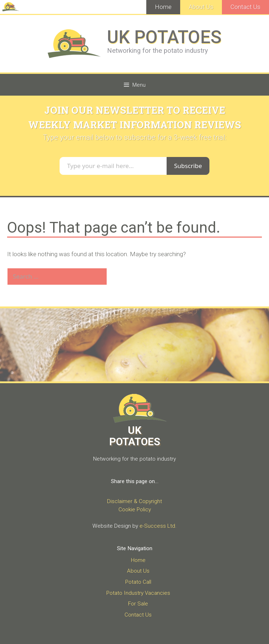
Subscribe (188, 166)
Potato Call (138, 582)
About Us (201, 7)
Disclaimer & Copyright (134, 501)
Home (163, 7)
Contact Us (245, 7)
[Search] (119, 277)
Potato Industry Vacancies (138, 593)
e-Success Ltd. (158, 526)
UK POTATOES (164, 37)
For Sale (138, 604)
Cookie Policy (135, 509)
